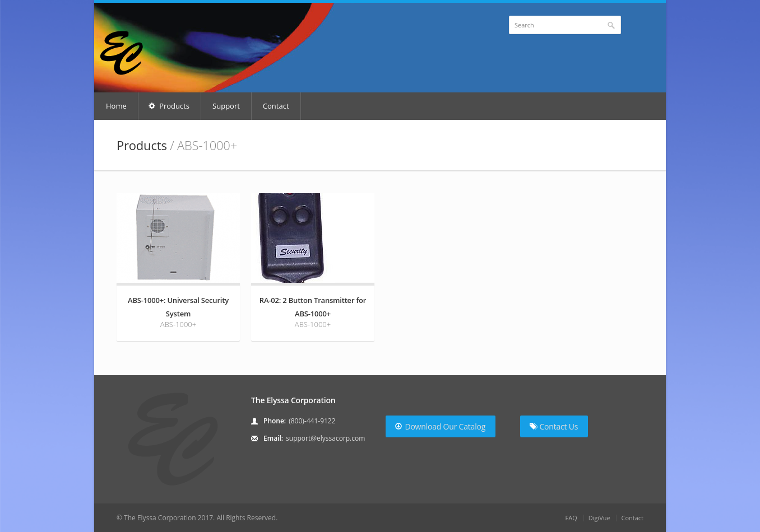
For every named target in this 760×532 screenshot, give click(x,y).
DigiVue (599, 518)
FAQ (571, 518)
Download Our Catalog (440, 426)
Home (116, 106)
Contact (276, 106)
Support (226, 106)
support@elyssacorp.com (325, 438)
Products (169, 106)
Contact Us (554, 426)
